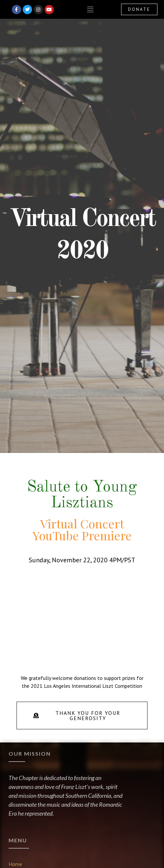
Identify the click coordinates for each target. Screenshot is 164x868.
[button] (90, 9)
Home (15, 864)
